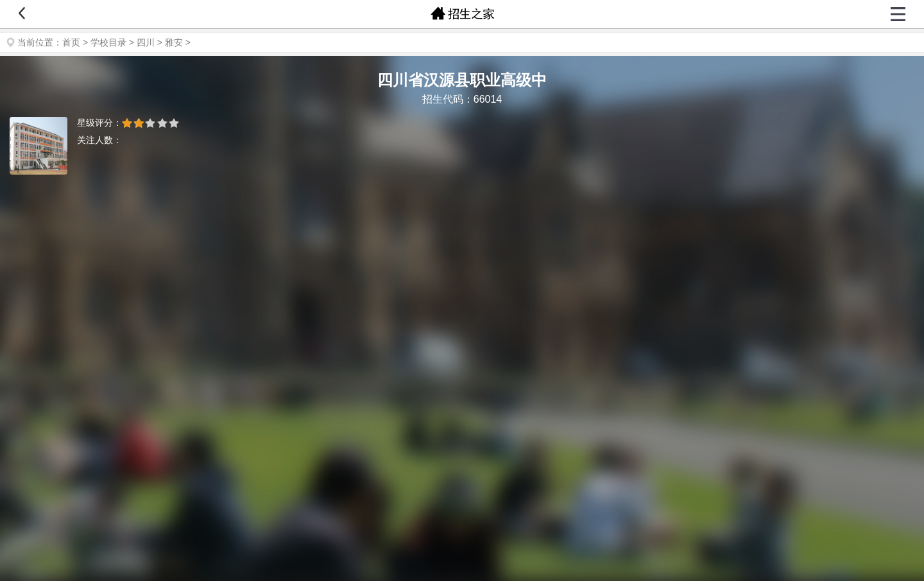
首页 (71, 42)
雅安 (174, 42)
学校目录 (108, 42)
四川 (146, 42)
